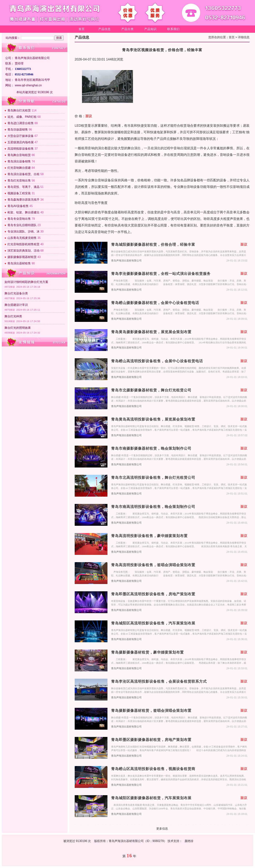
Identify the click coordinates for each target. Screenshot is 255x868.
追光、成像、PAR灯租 (22, 117)
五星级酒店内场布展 (21, 142)
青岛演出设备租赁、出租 (23, 174)
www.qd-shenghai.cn (28, 85)
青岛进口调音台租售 (21, 123)
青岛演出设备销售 (19, 161)
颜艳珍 (189, 841)
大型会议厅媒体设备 (21, 136)
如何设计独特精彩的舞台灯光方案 (26, 282)
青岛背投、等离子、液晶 (23, 187)
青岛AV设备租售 (18, 206)
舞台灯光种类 (13, 316)
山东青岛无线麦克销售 (22, 238)
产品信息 (105, 29)
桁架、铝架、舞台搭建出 (23, 212)
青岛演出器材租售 (19, 263)
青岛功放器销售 (18, 130)
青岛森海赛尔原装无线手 (23, 200)
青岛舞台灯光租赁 (19, 110)
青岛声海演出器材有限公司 (126, 261)
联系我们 (173, 29)
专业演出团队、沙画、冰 (23, 231)
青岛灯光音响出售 (19, 180)
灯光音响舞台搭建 (19, 168)
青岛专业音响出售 (19, 219)
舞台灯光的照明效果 (18, 328)
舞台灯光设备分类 (16, 293)
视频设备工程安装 (19, 193)
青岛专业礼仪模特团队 (22, 225)
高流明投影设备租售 (21, 149)
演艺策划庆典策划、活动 (23, 251)
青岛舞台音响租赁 (19, 155)
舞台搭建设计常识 (16, 305)
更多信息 (162, 829)
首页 (82, 29)
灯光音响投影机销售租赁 (23, 244)
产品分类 (127, 29)
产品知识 (150, 29)
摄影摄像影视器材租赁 (22, 257)
